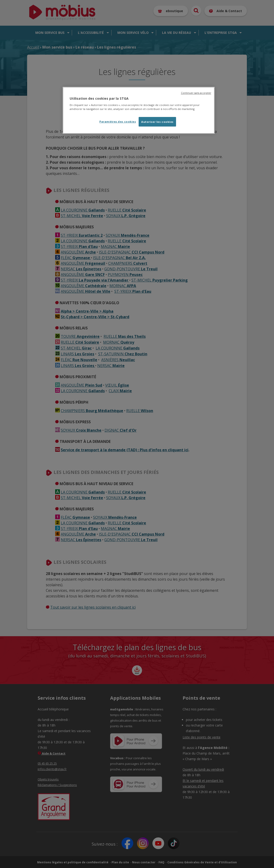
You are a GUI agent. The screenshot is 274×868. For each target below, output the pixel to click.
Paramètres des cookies (118, 122)
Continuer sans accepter (196, 93)
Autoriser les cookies (157, 122)
